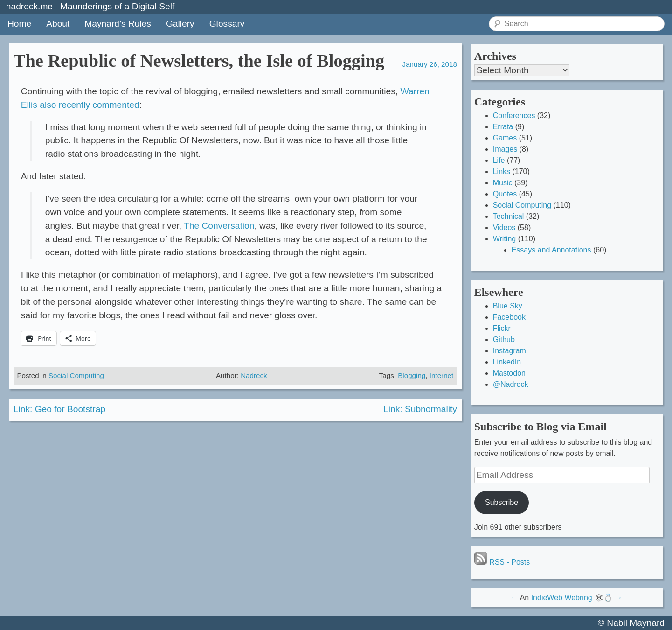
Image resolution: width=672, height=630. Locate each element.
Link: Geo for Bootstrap (59, 409)
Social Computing (76, 375)
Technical (509, 216)
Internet (442, 375)
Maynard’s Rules (118, 24)
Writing (505, 239)
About (58, 24)
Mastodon (509, 373)
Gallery (180, 24)
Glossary (227, 24)
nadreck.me (29, 6)
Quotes (505, 194)
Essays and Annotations (551, 250)
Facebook (509, 317)
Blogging (412, 375)
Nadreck (254, 375)
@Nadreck (511, 384)
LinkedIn (507, 362)
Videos (504, 227)
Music (503, 183)
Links (502, 171)
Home (19, 24)
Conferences (514, 115)
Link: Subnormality (420, 409)
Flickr (502, 328)
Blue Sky (508, 306)
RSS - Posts (502, 562)
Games (505, 138)
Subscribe (502, 502)
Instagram (509, 351)
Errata (503, 127)
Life (499, 160)
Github (504, 339)
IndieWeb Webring (562, 598)
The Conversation (219, 226)
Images (505, 149)
